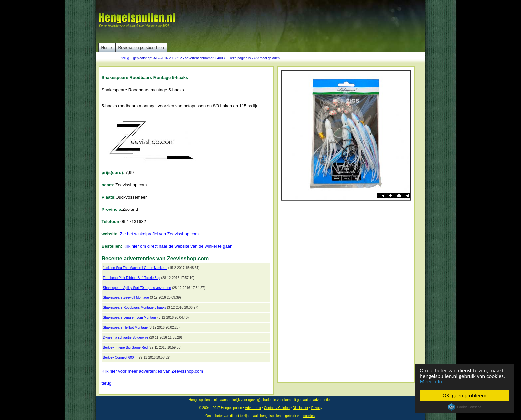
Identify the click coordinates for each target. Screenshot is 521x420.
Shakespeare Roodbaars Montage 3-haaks (135, 308)
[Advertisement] (303, 22)
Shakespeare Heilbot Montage (125, 328)
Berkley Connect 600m (120, 357)
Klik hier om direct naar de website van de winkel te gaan (178, 246)
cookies (309, 416)
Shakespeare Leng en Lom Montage (130, 318)
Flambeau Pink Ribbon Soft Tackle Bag (132, 278)
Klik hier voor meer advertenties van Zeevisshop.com (153, 371)
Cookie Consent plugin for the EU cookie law (465, 407)
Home (107, 48)
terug (125, 58)
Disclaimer (301, 408)
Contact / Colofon (277, 408)
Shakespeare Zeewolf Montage (126, 298)
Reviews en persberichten (141, 48)
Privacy (317, 408)
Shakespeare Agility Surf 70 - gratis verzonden (137, 288)
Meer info (431, 382)
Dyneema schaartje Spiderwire (126, 337)
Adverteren (253, 408)
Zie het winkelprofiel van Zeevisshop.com (159, 234)
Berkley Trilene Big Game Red (125, 347)
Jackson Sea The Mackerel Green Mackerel (135, 268)
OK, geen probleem (465, 396)
